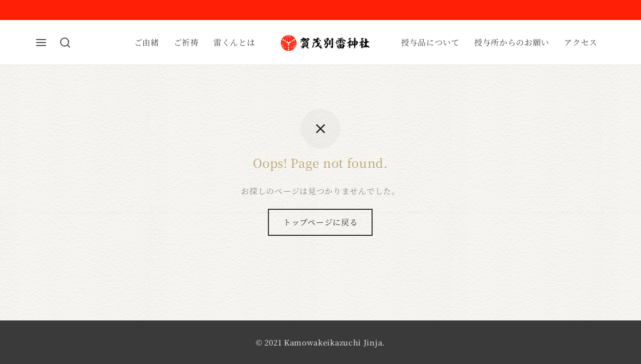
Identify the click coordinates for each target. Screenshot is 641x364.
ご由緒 (147, 42)
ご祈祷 (186, 42)
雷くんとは (234, 42)
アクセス (581, 42)
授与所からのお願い (512, 42)
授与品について (430, 42)
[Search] (65, 43)
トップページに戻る (320, 222)
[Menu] (41, 43)
